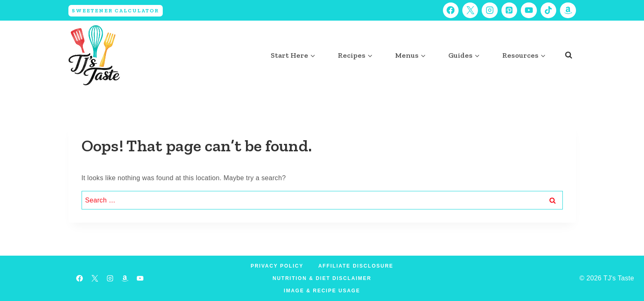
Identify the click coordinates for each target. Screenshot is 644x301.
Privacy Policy (277, 266)
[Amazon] (568, 10)
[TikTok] (548, 10)
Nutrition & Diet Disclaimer (322, 278)
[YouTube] (529, 10)
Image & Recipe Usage (322, 291)
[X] (470, 10)
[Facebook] (451, 10)
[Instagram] (489, 10)
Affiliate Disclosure (356, 266)
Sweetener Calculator (115, 11)
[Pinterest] (509, 10)
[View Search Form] (569, 55)
